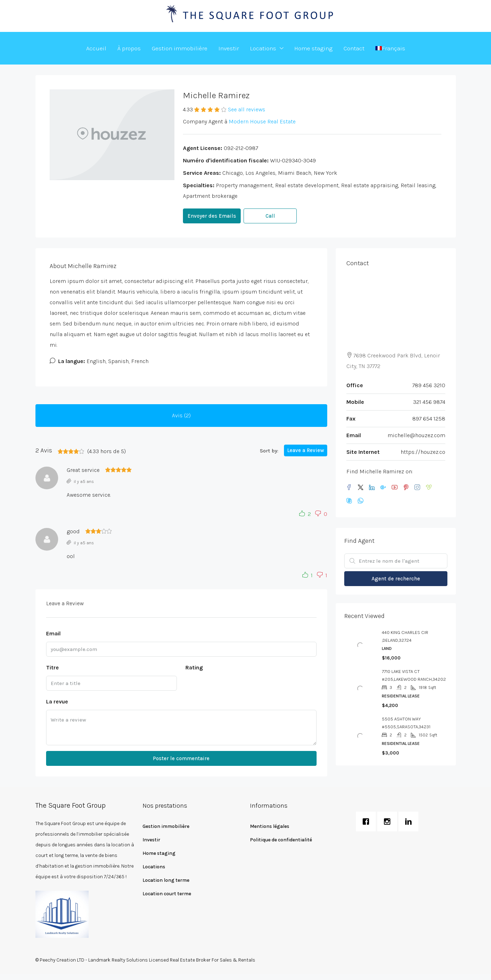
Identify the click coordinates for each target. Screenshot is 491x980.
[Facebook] (351, 488)
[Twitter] (362, 488)
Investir (229, 48)
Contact (354, 48)
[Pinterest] (407, 488)
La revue (57, 701)
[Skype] (351, 501)
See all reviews (247, 109)
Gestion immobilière (180, 48)
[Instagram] (419, 488)
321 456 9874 (429, 402)
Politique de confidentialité (281, 840)
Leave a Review (306, 450)
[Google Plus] (385, 488)
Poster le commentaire (181, 758)
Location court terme (167, 894)
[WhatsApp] (362, 501)
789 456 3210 (429, 385)
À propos (129, 48)
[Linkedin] (410, 822)
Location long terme (166, 880)
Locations (263, 48)
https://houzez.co (423, 452)
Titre (52, 667)
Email (53, 633)
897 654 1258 (429, 419)
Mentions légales (270, 826)
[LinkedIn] (373, 488)
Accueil (96, 48)
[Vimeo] (430, 488)
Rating (194, 667)
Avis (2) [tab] (181, 415)
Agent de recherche (396, 579)
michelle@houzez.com (416, 435)
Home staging (313, 48)
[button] (303, 514)
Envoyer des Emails (212, 216)
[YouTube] (396, 488)
